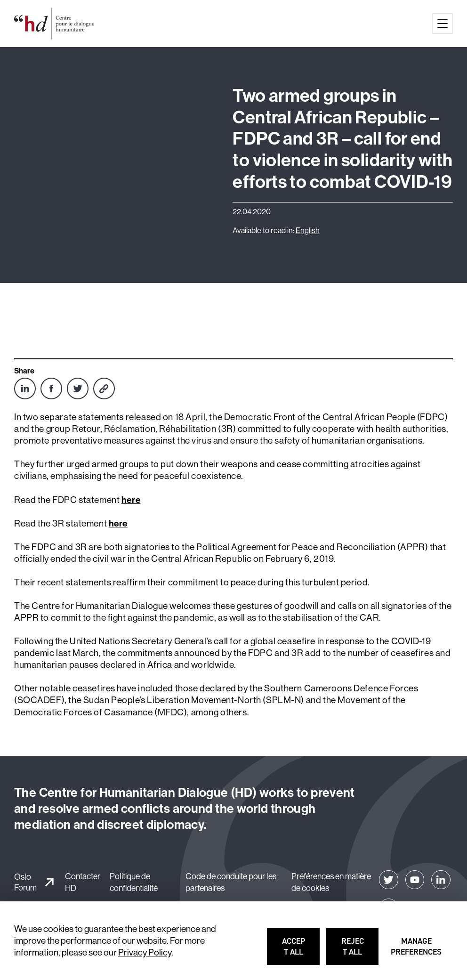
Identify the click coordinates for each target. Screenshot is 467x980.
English (308, 230)
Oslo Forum (25, 882)
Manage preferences (417, 951)
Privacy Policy (145, 952)
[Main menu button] (443, 24)
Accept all (301, 951)
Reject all (360, 951)
